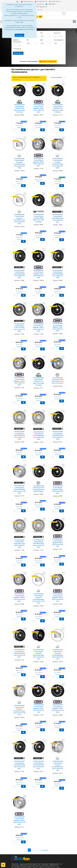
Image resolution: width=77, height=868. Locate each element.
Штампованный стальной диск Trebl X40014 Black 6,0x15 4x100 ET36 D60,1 (19, 723)
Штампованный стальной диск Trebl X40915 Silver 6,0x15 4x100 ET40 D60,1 (39, 516)
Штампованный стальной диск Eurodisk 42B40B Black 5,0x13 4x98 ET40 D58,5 (39, 209)
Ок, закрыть (19, 35)
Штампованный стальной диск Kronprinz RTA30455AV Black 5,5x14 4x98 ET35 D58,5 (19, 157)
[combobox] (45, 33)
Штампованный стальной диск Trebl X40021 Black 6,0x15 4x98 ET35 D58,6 (58, 414)
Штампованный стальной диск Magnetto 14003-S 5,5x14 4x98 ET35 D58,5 (19, 364)
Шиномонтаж (20, 854)
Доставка (19, 850)
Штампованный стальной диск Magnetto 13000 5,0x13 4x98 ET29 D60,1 (39, 105)
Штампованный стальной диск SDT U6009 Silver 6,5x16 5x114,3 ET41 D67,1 (58, 363)
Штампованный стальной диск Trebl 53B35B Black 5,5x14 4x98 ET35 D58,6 (58, 261)
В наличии (17, 45)
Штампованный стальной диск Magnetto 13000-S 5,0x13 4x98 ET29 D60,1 (39, 156)
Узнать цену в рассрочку (19, 120)
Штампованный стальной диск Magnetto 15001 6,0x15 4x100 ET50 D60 (39, 669)
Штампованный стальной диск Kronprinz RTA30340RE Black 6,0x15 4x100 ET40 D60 (58, 619)
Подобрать (18, 50)
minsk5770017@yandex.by (56, 4)
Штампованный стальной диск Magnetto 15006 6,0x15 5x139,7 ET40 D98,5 (58, 670)
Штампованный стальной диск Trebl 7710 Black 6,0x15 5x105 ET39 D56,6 (19, 312)
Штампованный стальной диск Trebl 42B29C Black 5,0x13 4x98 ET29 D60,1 (19, 261)
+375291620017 (41, 4)
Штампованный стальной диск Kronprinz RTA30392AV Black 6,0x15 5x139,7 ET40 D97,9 (39, 567)
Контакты (19, 848)
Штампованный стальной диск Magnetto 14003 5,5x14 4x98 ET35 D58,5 (58, 313)
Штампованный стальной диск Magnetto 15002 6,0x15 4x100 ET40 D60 (58, 515)
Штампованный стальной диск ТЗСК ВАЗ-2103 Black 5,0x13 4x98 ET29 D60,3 (58, 104)
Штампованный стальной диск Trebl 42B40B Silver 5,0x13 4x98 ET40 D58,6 (39, 415)
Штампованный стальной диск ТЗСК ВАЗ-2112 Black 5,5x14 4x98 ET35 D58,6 (38, 363)
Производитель (59, 37)
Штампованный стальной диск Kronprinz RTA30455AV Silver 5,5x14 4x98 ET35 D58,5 (58, 157)
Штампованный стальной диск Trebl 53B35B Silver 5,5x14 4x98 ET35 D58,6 (19, 414)
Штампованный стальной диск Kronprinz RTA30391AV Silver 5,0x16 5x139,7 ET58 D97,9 (19, 671)
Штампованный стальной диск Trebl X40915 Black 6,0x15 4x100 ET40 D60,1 (19, 618)
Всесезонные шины (22, 840)
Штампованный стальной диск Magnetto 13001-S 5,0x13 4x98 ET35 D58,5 (39, 313)
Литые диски (20, 844)
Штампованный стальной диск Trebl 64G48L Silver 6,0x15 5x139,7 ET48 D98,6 (19, 464)
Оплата (18, 852)
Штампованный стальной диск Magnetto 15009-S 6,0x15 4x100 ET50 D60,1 (19, 566)
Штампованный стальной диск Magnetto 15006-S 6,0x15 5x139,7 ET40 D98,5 (19, 775)
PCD (41, 30)
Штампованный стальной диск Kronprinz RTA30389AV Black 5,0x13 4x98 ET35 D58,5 (19, 210)
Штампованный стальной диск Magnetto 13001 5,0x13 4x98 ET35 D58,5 (39, 262)
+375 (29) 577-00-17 (41, 1)
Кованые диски (20, 846)
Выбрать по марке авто (48, 58)
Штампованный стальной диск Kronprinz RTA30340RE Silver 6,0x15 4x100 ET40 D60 (58, 724)
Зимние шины (20, 838)
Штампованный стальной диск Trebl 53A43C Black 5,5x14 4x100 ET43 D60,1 (39, 723)
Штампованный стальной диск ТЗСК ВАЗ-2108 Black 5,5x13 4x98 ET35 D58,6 (19, 104)
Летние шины (20, 836)
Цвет (42, 37)
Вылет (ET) (57, 30)
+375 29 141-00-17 (54, 1)
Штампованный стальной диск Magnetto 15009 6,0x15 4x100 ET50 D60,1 (58, 465)
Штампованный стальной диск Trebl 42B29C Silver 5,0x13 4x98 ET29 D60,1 (58, 208)
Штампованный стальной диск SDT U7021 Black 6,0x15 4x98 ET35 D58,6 (39, 464)
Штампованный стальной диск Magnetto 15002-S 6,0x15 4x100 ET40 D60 (58, 565)
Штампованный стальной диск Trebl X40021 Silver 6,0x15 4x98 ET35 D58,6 (19, 516)
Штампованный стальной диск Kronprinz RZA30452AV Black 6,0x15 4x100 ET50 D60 (39, 619)
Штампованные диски (23, 842)
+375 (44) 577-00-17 (27, 1)
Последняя (44, 802)
